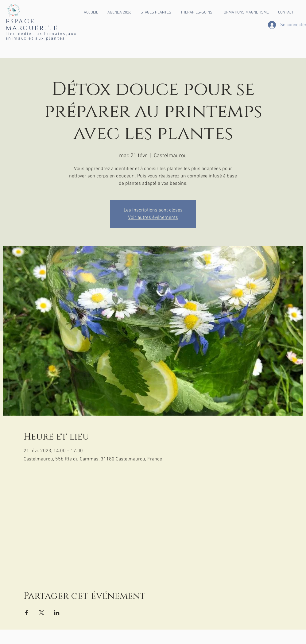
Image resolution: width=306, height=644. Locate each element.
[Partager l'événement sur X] (42, 613)
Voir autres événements (153, 218)
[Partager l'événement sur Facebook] (27, 613)
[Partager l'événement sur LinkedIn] (57, 613)
